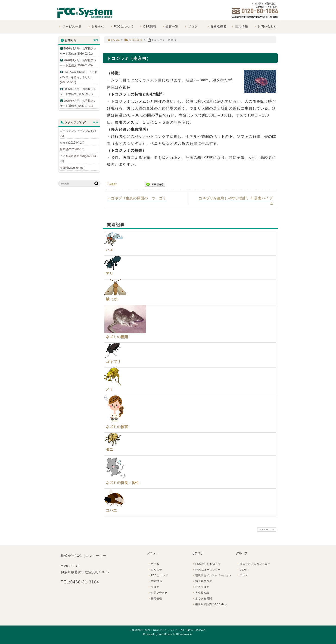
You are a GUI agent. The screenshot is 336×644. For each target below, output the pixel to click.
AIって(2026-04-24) (72, 143)
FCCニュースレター (206, 570)
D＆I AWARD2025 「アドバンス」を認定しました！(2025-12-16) (79, 77)
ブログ (191, 26)
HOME (113, 40)
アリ (109, 274)
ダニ (109, 449)
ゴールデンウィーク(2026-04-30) (78, 133)
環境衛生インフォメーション (212, 575)
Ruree (242, 575)
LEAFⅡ (243, 570)
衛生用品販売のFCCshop (210, 604)
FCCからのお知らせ (206, 564)
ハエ (109, 250)
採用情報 (240, 26)
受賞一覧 (170, 26)
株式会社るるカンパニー (253, 564)
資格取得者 (216, 26)
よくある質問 (202, 598)
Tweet (112, 184)
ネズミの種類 (117, 337)
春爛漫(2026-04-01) (72, 168)
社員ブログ (201, 587)
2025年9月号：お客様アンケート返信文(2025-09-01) (78, 92)
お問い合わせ (265, 26)
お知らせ (96, 26)
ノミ (109, 389)
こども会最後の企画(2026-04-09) (78, 159)
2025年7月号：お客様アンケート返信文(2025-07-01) (78, 103)
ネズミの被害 (117, 427)
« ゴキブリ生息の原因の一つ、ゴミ (137, 198)
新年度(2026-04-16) (72, 149)
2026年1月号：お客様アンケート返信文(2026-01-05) (78, 63)
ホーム (153, 564)
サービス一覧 (70, 26)
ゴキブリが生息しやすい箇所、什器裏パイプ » (236, 201)
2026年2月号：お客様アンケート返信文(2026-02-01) (78, 51)
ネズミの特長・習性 (122, 483)
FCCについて (122, 26)
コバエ (111, 510)
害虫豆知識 (133, 40)
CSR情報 (148, 26)
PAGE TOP (266, 529)
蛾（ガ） (113, 299)
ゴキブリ (113, 362)
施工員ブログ (202, 581)
